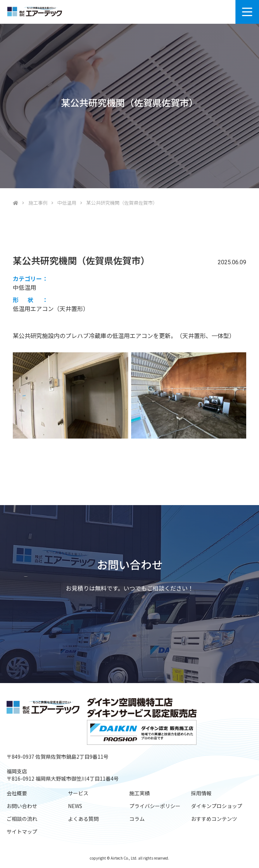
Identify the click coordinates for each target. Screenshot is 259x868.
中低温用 (67, 203)
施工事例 (38, 203)
